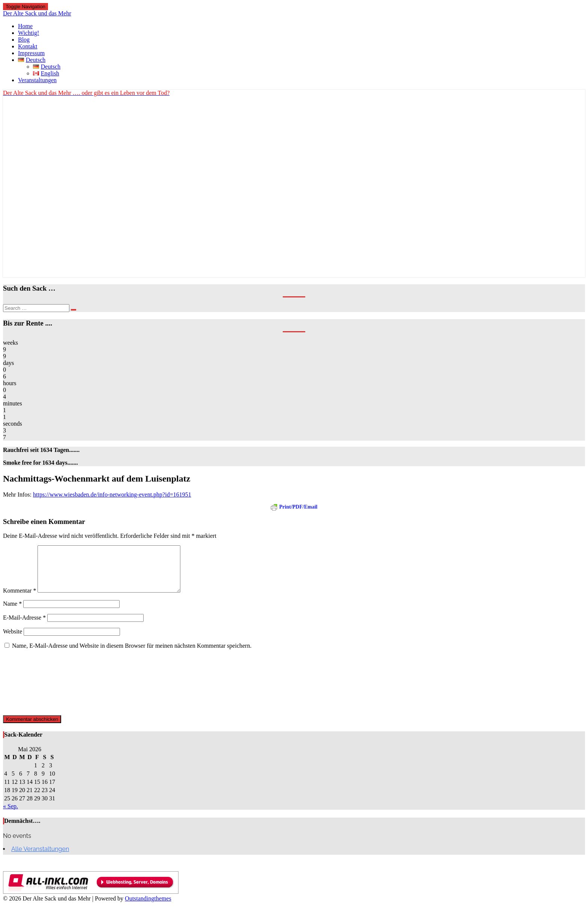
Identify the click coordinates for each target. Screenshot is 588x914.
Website (13, 640)
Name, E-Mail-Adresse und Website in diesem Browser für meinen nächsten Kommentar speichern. (132, 655)
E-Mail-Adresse (24, 627)
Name (12, 613)
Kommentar (19, 600)
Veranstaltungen (37, 80)
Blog (24, 40)
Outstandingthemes (148, 907)
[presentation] (34, 691)
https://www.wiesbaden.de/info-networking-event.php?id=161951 (112, 495)
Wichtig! (28, 33)
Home (25, 26)
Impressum (31, 53)
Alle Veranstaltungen (40, 858)
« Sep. (10, 815)
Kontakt (28, 46)
